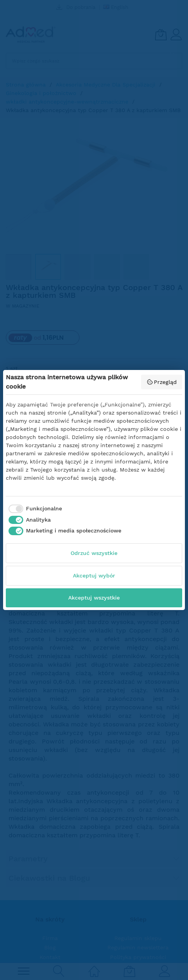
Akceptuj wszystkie (94, 598)
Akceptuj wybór (94, 576)
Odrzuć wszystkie (94, 553)
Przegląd (162, 382)
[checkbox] (34, 509)
